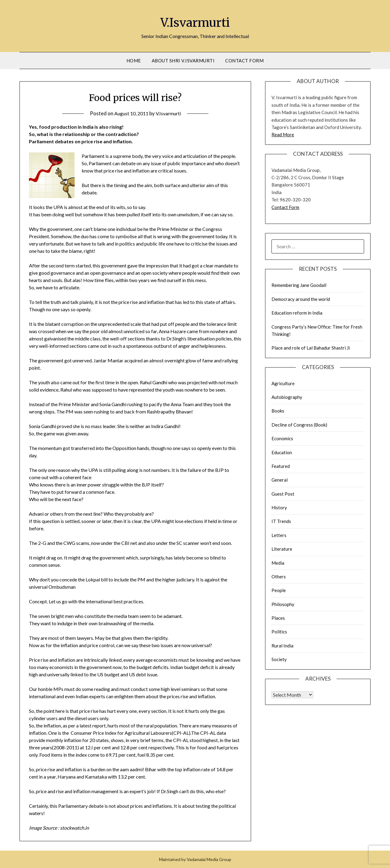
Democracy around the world (301, 299)
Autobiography (287, 397)
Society (279, 659)
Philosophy (283, 604)
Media (278, 563)
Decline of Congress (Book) (299, 425)
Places (278, 618)
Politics (279, 632)
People (279, 590)
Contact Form (244, 61)
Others (279, 577)
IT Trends (281, 521)
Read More (283, 134)
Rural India (282, 646)
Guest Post (283, 494)
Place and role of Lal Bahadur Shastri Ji (311, 348)
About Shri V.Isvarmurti (183, 61)
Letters (279, 535)
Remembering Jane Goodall (299, 285)
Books (278, 411)
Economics (282, 438)
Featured (281, 466)
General (280, 480)
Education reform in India (297, 313)
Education (282, 452)
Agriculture (283, 383)
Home (134, 61)
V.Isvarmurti (195, 22)
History (279, 507)
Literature (282, 549)
